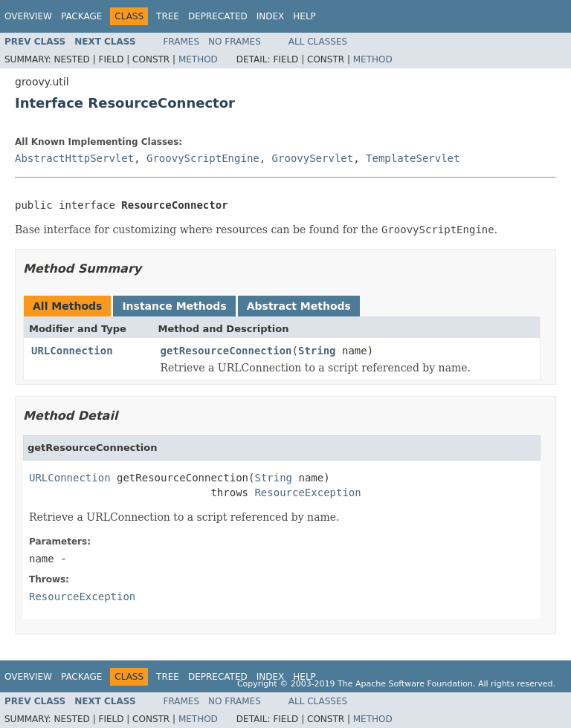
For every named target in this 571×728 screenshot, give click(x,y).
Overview (28, 16)
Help (304, 16)
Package (81, 16)
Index (271, 16)
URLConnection (72, 351)
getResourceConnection (226, 351)
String (317, 351)
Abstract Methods (299, 306)
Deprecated (218, 16)
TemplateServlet (413, 158)
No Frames (235, 42)
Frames (182, 42)
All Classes (318, 42)
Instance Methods (174, 306)
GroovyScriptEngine (203, 158)
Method (198, 59)
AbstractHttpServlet (74, 158)
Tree (168, 16)
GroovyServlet (313, 158)
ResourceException (307, 493)
